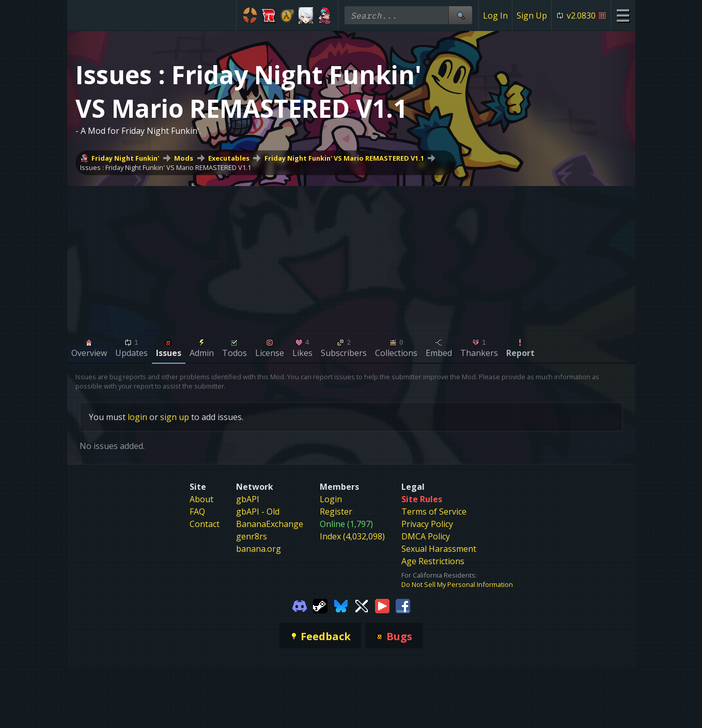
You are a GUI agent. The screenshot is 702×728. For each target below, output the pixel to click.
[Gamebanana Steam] (320, 606)
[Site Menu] (623, 15)
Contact (205, 524)
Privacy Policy (427, 524)
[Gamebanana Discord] (300, 606)
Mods (184, 158)
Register (336, 512)
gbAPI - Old (258, 512)
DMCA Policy (426, 536)
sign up (175, 417)
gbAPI (248, 499)
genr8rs (252, 536)
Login (331, 499)
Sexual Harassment (439, 549)
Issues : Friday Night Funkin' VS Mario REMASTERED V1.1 (166, 167)
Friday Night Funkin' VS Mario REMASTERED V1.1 (344, 158)
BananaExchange (270, 524)
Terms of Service (434, 512)
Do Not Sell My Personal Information (457, 584)
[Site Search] (460, 15)
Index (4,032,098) (352, 536)
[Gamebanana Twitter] (362, 606)
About (201, 499)
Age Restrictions (433, 561)
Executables (229, 158)
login (137, 417)
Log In (495, 16)
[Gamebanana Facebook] (403, 606)
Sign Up (532, 16)
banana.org (259, 549)
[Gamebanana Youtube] (382, 606)
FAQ (197, 512)
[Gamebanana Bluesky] (341, 606)
